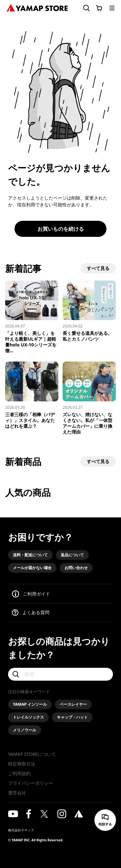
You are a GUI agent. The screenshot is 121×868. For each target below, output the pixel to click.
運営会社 (17, 793)
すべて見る (98, 268)
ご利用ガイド (36, 594)
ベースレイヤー (73, 704)
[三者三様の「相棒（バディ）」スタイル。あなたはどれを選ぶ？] (32, 395)
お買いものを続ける (61, 229)
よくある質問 (36, 612)
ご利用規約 (19, 773)
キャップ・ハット (72, 717)
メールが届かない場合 (32, 568)
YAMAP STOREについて (32, 754)
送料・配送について (30, 555)
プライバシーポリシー (31, 783)
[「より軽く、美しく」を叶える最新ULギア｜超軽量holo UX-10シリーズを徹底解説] (32, 317)
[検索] (60, 674)
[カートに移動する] (99, 8)
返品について (72, 555)
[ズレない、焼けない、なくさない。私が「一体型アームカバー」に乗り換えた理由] (89, 398)
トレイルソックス (28, 717)
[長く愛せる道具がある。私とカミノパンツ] (89, 311)
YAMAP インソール (30, 704)
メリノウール (25, 730)
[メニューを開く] (112, 8)
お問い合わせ (76, 568)
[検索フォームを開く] (83, 8)
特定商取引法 (22, 764)
